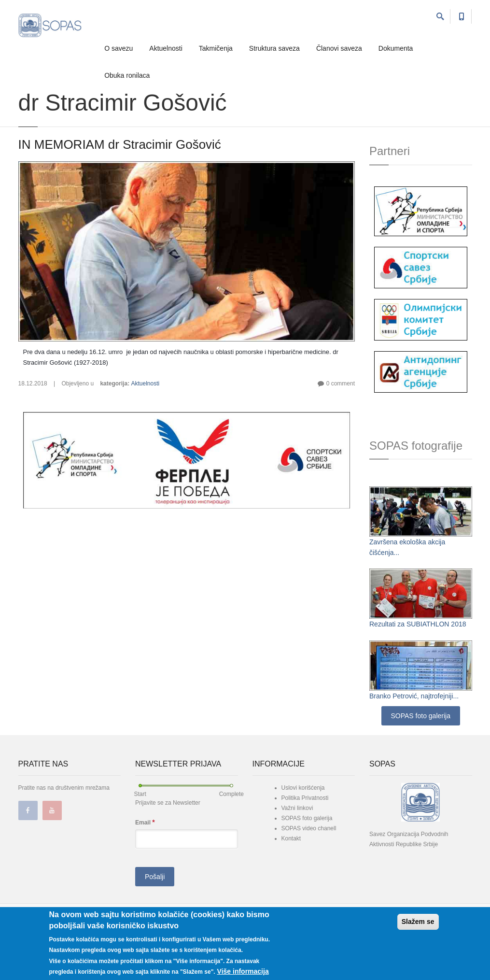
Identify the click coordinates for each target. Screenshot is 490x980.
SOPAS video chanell (309, 828)
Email (145, 822)
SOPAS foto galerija (421, 716)
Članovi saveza (339, 48)
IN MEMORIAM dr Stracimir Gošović (120, 144)
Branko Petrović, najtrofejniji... (414, 696)
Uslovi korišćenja (303, 788)
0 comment (341, 383)
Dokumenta (396, 48)
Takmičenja (216, 48)
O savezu (119, 48)
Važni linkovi (297, 808)
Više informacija (243, 971)
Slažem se (418, 922)
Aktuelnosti (166, 48)
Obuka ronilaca (127, 75)
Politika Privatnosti (305, 798)
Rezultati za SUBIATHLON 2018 (418, 624)
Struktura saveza (274, 48)
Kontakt (291, 838)
